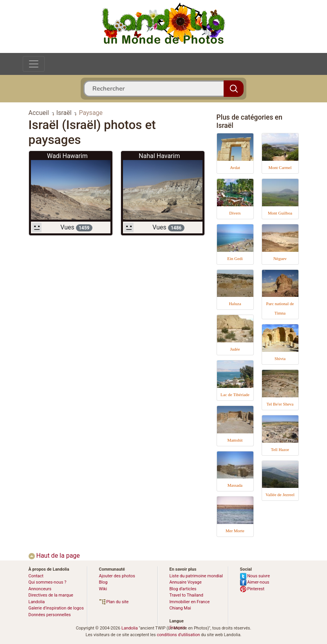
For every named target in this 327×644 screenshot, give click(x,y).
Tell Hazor (280, 449)
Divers (235, 213)
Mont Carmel (280, 167)
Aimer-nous (255, 582)
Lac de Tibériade (235, 395)
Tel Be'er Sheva (280, 404)
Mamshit (235, 440)
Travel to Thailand (187, 595)
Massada (235, 485)
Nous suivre (255, 576)
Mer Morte (235, 531)
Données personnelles (50, 615)
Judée (235, 349)
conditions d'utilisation (178, 635)
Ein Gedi (235, 258)
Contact (36, 576)
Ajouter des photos (117, 576)
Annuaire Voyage (186, 582)
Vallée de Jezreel (280, 495)
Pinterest (252, 589)
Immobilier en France (190, 602)
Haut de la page (54, 556)
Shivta (280, 358)
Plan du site (114, 602)
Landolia (130, 628)
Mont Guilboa (280, 213)
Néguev (280, 258)
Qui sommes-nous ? (48, 582)
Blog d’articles (183, 589)
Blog (103, 582)
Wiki (103, 589)
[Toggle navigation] (34, 64)
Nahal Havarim (159, 156)
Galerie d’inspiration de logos (56, 608)
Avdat (235, 167)
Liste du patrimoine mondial (196, 576)
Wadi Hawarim (67, 156)
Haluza (235, 304)
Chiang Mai (180, 608)
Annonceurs (40, 589)
